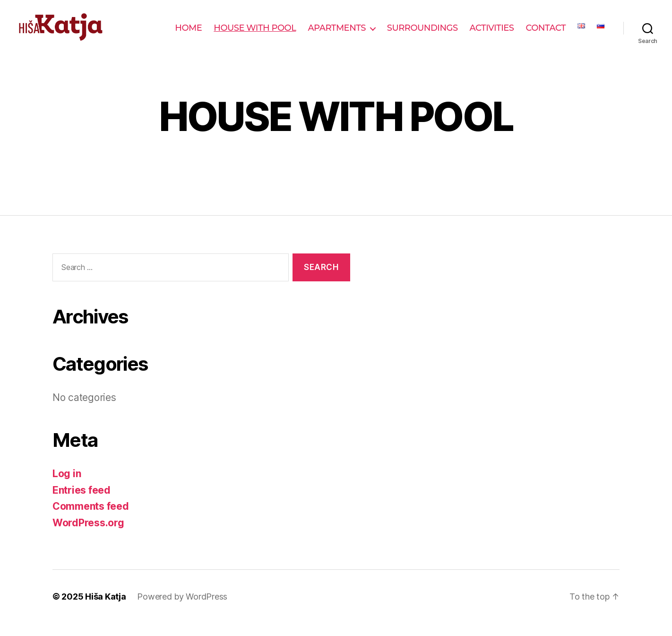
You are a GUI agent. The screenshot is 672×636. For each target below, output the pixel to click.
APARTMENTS (336, 34)
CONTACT (546, 34)
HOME (188, 34)
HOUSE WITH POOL (255, 34)
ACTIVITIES (492, 34)
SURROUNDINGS (422, 34)
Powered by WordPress (182, 609)
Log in (67, 486)
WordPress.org (88, 535)
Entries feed (82, 502)
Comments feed (91, 519)
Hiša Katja (105, 609)
